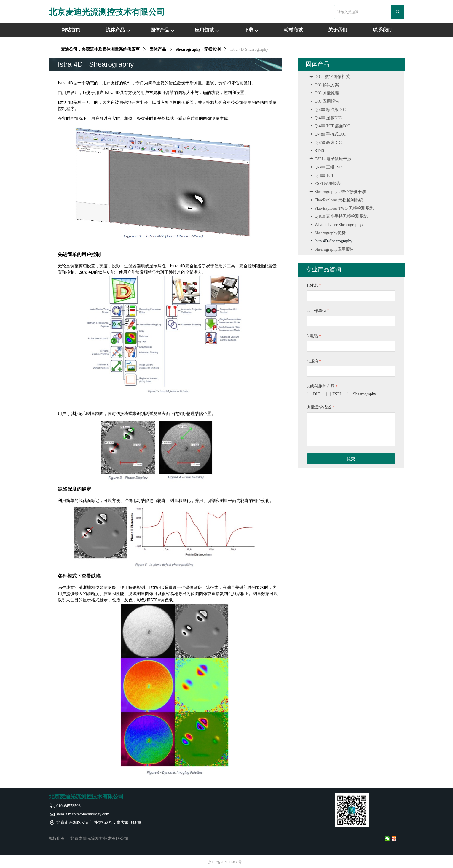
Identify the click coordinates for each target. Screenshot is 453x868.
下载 (249, 30)
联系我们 (382, 30)
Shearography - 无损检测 (198, 49)
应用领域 (204, 30)
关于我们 (338, 30)
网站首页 (71, 30)
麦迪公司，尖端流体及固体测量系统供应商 (100, 49)
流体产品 (115, 30)
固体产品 (160, 30)
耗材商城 (293, 30)
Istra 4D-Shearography (249, 49)
